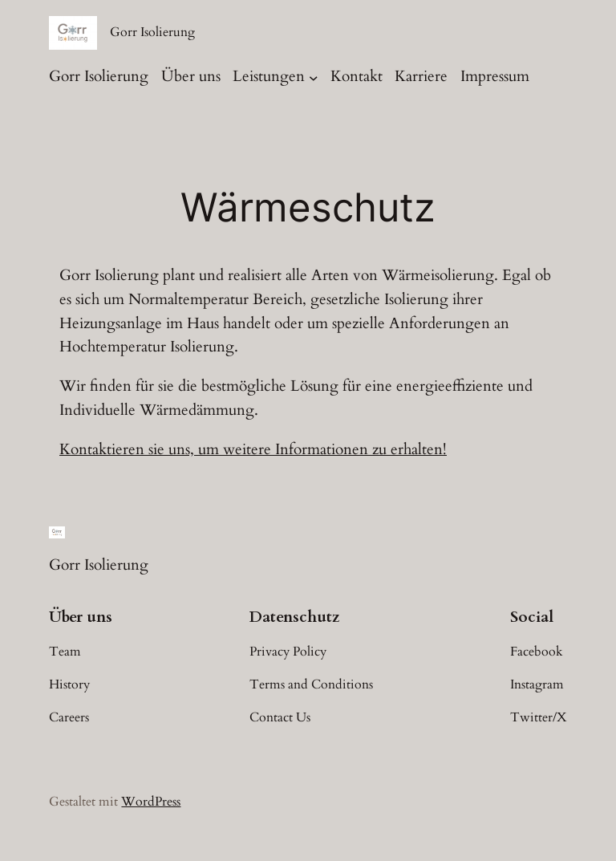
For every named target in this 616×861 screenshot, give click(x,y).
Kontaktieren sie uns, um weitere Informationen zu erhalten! (253, 449)
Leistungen (269, 76)
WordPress (151, 802)
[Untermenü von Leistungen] (314, 78)
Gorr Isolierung (152, 32)
